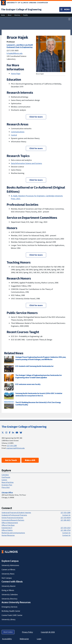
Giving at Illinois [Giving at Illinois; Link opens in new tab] (8, 590)
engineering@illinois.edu (16, 448)
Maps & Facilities (8, 482)
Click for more (36, 117)
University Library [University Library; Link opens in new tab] (8, 619)
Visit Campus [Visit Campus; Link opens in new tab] (7, 578)
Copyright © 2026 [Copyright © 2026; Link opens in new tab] (48, 632)
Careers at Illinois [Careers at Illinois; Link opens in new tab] (8, 570)
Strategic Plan (7, 485)
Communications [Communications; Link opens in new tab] (18, 132)
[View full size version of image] (69, 19)
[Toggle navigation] (65, 9)
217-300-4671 (66, 520)
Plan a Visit (6, 487)
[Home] (3, 15)
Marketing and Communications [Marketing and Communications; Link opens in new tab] (13, 533)
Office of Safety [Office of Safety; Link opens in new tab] (7, 530)
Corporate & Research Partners (13, 520)
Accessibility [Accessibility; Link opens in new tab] (7, 639)
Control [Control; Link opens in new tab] (14, 135)
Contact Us (66, 515)
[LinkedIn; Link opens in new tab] (13, 433)
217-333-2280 (12, 446)
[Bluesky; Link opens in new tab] (21, 433)
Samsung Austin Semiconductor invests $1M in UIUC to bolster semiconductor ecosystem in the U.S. (39, 394)
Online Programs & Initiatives (12, 518)
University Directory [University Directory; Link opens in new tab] (9, 599)
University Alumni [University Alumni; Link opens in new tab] (8, 586)
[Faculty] (25, 15)
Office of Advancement (10, 523)
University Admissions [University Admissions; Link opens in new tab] (10, 565)
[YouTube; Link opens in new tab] (17, 433)
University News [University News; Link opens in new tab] (8, 574)
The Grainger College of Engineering (24, 427)
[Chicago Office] (7, 492)
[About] (10, 15)
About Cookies (8, 632)
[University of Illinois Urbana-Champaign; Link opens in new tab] (24, 3)
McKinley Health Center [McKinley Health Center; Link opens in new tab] (11, 611)
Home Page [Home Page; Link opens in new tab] (16, 74)
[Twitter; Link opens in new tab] (3, 433)
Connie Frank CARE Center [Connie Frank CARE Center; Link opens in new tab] (12, 615)
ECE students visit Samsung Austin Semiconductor (34, 366)
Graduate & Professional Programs (14, 515)
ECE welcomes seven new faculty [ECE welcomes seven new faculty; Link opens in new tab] (28, 384)
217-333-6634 (66, 518)
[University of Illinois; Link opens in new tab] (10, 552)
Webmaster (24, 639)
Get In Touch (11, 460)
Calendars (5, 475)
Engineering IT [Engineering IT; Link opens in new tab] (7, 528)
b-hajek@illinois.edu (15, 53)
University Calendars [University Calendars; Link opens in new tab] (10, 594)
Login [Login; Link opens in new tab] (39, 639)
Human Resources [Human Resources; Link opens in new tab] (8, 535)
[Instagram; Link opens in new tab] (6, 433)
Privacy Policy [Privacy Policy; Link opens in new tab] (27, 632)
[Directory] (17, 15)
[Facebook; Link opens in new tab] (10, 433)
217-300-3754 (66, 530)
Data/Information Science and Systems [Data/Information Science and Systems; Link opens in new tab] (26, 163)
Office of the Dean (8, 525)
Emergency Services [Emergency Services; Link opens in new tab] (9, 607)
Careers (4, 480)
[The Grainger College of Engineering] (21, 9)
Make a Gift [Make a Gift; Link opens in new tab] (30, 460)
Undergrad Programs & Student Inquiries (16, 513)
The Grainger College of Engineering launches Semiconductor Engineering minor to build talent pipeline (39, 376)
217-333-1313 (66, 528)
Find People (6, 477)
